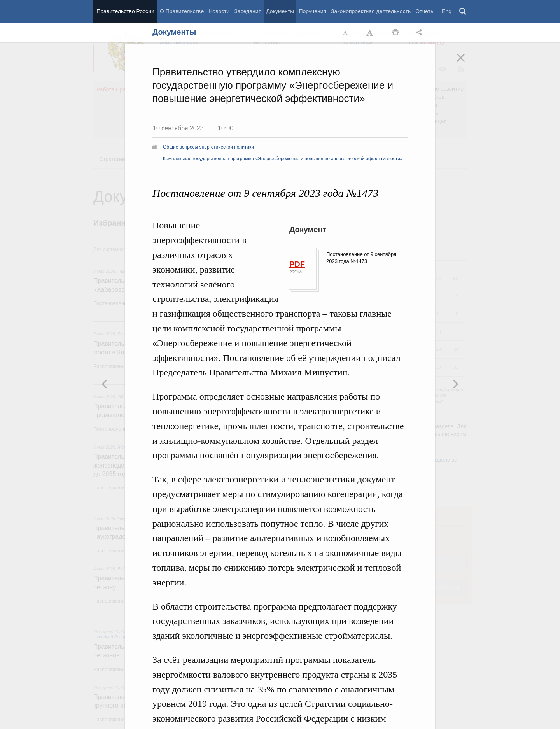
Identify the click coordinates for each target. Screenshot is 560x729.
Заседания (248, 11)
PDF (297, 264)
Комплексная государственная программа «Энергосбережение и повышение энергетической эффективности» (283, 159)
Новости (219, 11)
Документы (280, 11)
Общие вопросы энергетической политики (208, 147)
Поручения (312, 11)
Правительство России (125, 11)
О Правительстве (182, 11)
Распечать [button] (395, 33)
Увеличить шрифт (371, 33)
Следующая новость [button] (105, 384)
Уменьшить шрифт (346, 33)
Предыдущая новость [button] (455, 384)
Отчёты (425, 11)
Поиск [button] (463, 12)
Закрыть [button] (466, 63)
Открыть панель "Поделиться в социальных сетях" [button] (420, 33)
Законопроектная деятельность (371, 11)
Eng (447, 11)
